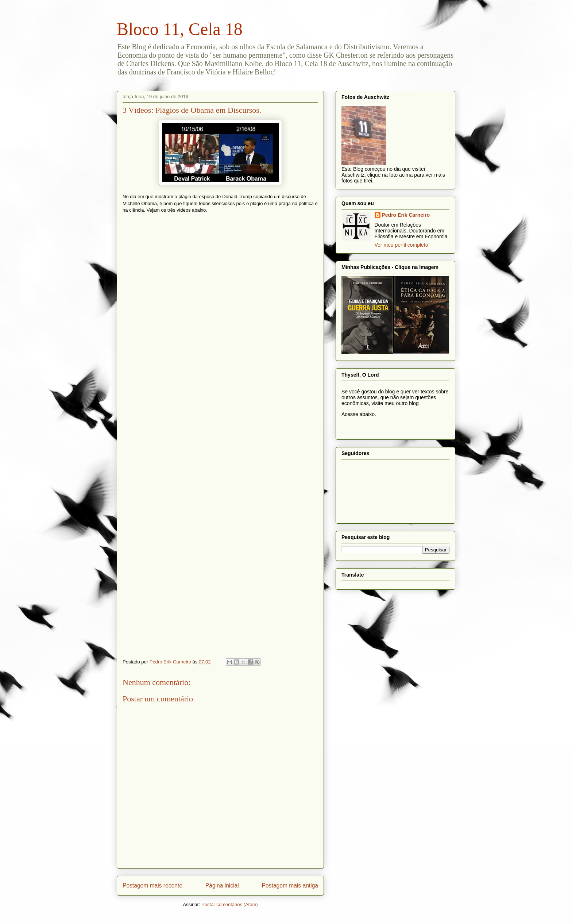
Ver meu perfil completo (401, 245)
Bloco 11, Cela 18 (180, 29)
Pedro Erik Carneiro (406, 215)
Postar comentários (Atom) (230, 904)
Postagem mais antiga (290, 885)
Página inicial (222, 885)
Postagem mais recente (152, 885)
